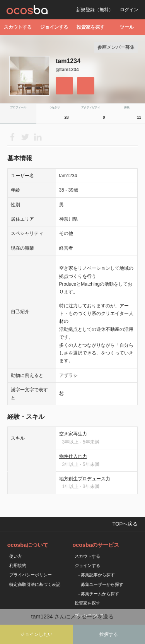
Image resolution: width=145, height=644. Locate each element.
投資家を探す (90, 27)
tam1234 (68, 61)
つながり (60, 114)
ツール (127, 27)
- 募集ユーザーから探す (101, 584)
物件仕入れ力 (73, 456)
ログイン (129, 10)
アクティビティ (94, 114)
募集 (134, 114)
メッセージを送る (86, 86)
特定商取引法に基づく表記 (35, 584)
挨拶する (109, 634)
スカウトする (18, 27)
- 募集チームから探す (99, 594)
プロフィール (18, 107)
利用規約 (18, 565)
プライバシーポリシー (31, 575)
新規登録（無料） (95, 10)
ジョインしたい (36, 634)
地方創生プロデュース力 (85, 479)
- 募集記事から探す (97, 575)
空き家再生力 (73, 434)
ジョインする (54, 27)
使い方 (16, 556)
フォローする (64, 86)
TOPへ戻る (125, 524)
